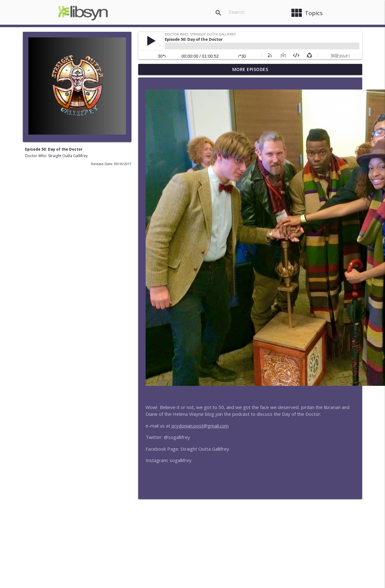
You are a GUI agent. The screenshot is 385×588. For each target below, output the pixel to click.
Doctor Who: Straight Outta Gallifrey (56, 156)
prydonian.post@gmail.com (200, 426)
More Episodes (250, 69)
